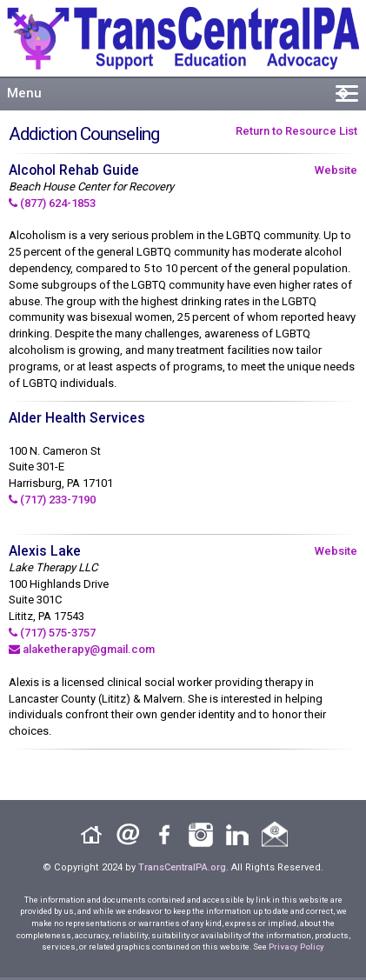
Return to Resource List (296, 131)
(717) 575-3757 (52, 633)
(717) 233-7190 (52, 500)
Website (336, 170)
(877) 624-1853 (52, 203)
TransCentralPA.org (182, 867)
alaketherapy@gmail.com (82, 649)
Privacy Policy (296, 947)
